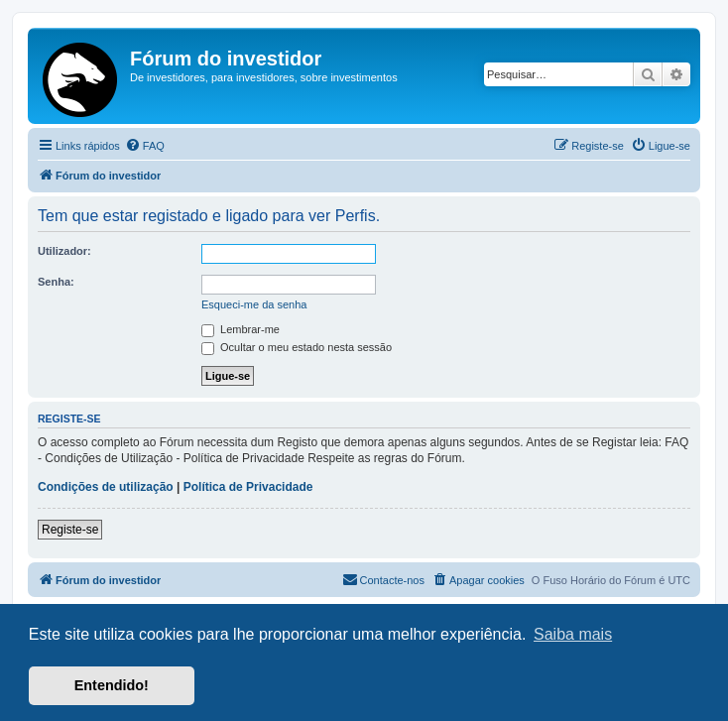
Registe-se (70, 530)
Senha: (56, 282)
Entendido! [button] (112, 685)
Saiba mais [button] (573, 634)
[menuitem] (145, 146)
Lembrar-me (241, 329)
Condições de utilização (106, 487)
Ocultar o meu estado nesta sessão (297, 347)
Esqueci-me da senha (254, 304)
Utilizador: (64, 251)
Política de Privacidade (248, 487)
